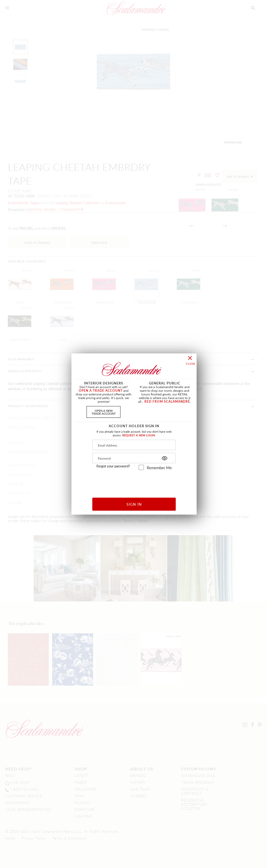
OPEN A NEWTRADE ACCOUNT (104, 412)
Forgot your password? (113, 466)
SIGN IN (134, 504)
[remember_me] (141, 467)
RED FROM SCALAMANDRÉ (167, 402)
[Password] (134, 458)
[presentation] (134, 482)
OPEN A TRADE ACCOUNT (101, 391)
